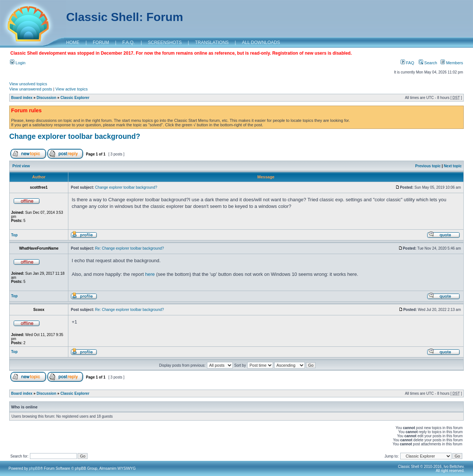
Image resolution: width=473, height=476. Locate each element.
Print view (21, 166)
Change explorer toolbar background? (75, 136)
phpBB (35, 468)
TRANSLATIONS (212, 42)
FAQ (407, 63)
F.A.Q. (128, 42)
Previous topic (428, 166)
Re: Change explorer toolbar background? (129, 248)
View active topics (72, 89)
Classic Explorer (75, 98)
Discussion (46, 98)
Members (452, 63)
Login (18, 63)
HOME (73, 42)
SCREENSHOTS (165, 42)
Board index (22, 98)
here (150, 274)
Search (428, 63)
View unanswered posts (31, 89)
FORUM (101, 42)
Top (14, 235)
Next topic (453, 166)
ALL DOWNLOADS (261, 42)
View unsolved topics (28, 84)
